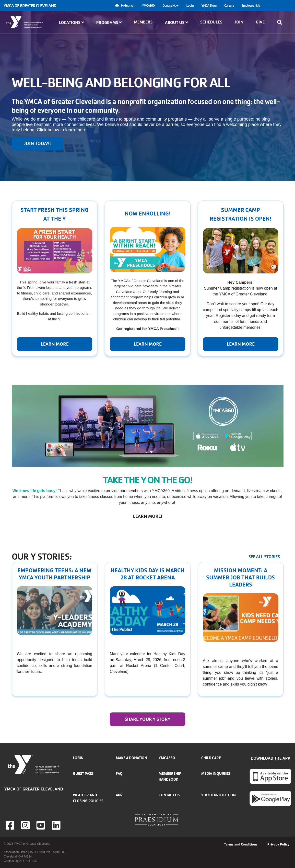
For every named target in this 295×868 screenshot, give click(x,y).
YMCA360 (148, 6)
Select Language (278, 6)
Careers (229, 6)
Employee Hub (251, 6)
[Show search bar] (281, 22)
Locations (71, 23)
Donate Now (171, 6)
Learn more (55, 344)
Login (190, 6)
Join (239, 22)
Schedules (211, 22)
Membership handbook (170, 776)
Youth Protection (218, 795)
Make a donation (131, 758)
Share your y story (147, 719)
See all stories (264, 557)
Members (143, 22)
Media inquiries (216, 773)
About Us (177, 23)
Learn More (148, 344)
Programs (109, 23)
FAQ (119, 773)
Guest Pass (83, 773)
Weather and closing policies (88, 798)
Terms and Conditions (241, 844)
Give (260, 22)
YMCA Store (209, 6)
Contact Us (169, 795)
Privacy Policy (278, 844)
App (119, 795)
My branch (128, 6)
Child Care (211, 758)
